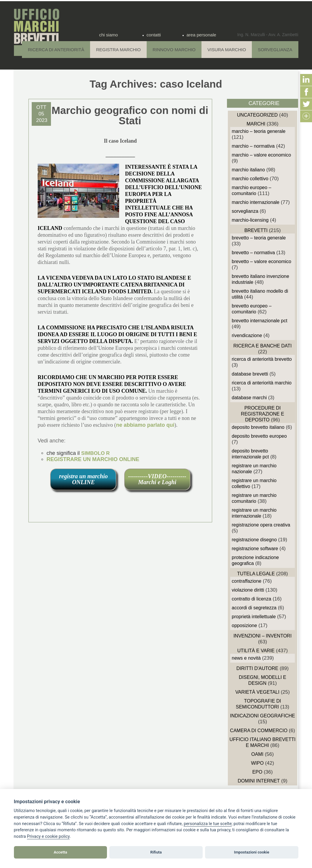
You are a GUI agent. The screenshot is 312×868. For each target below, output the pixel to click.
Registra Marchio (118, 50)
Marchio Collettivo (250, 179)
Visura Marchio (227, 50)
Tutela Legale (256, 574)
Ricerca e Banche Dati (262, 346)
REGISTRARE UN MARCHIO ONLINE (93, 459)
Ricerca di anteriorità (56, 50)
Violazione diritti (248, 590)
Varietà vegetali (257, 692)
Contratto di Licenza (251, 599)
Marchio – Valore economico (261, 155)
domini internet (259, 781)
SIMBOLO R (95, 453)
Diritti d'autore (257, 668)
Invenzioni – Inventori (263, 636)
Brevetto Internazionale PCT (260, 321)
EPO (257, 772)
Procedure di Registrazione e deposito (263, 414)
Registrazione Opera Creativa (261, 525)
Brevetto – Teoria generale (259, 238)
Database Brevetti (250, 374)
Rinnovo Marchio (174, 50)
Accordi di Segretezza (254, 608)
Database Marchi (249, 398)
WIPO (257, 763)
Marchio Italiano (248, 170)
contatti (154, 35)
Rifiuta (156, 852)
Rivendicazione (247, 335)
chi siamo (109, 35)
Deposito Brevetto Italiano (258, 427)
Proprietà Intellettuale (254, 617)
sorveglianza (245, 211)
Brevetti (256, 230)
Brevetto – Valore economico (261, 261)
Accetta (60, 852)
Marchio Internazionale (256, 202)
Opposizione (244, 625)
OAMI (257, 754)
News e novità (246, 658)
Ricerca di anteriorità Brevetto (262, 359)
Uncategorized (257, 115)
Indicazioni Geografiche (263, 716)
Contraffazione (247, 581)
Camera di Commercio (259, 731)
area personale (201, 35)
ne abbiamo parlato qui (145, 425)
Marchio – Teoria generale (259, 131)
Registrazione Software (255, 549)
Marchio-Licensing (250, 220)
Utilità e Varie (256, 651)
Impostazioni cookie (252, 852)
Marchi (256, 124)
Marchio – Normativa (253, 146)
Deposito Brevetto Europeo (259, 436)
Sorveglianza (275, 50)
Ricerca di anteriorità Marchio (262, 383)
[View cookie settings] (208, 824)
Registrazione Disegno (254, 540)
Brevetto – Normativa (253, 253)
